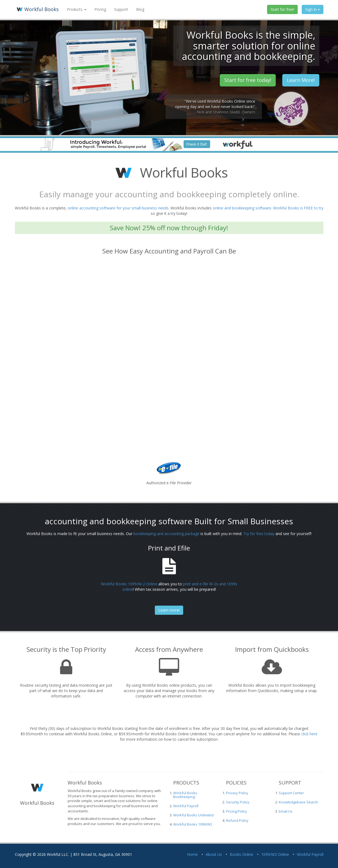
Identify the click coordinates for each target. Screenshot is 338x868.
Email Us (286, 811)
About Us (214, 854)
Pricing (100, 9)
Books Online (242, 854)
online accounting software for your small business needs (118, 208)
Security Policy (238, 802)
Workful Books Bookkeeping (185, 795)
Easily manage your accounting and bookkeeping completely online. (169, 194)
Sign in (313, 9)
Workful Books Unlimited (193, 815)
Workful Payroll (186, 806)
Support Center (291, 793)
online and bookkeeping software (242, 208)
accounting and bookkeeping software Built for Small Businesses (169, 521)
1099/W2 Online (275, 854)
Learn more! (169, 610)
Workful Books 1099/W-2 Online (129, 584)
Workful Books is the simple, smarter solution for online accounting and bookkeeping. (249, 46)
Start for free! (282, 9)
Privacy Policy (237, 793)
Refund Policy (237, 820)
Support (121, 9)
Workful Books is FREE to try (298, 208)
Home (192, 854)
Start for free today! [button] (248, 80)
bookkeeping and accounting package (166, 534)
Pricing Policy (237, 811)
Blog (140, 9)
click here (309, 734)
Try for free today (259, 534)
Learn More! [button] (301, 80)
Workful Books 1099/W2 (193, 824)
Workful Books (37, 9)
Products (77, 9)
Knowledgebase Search (298, 802)
